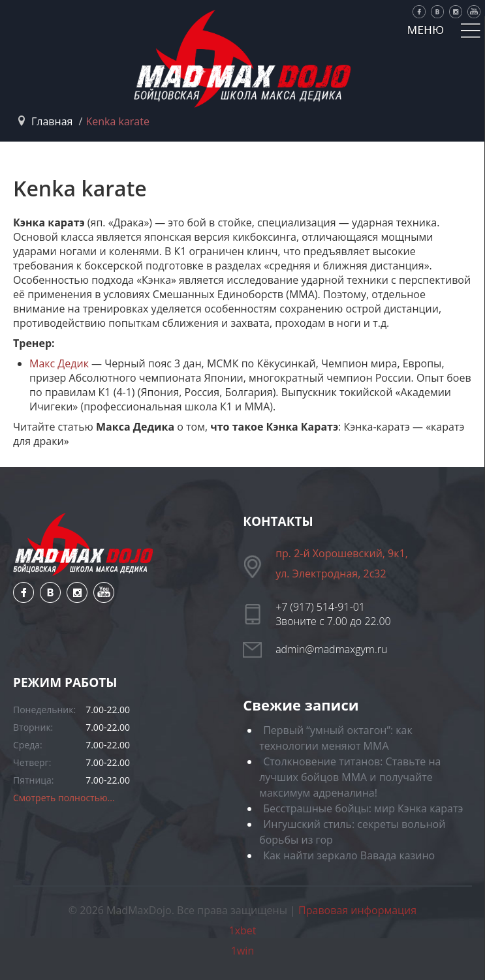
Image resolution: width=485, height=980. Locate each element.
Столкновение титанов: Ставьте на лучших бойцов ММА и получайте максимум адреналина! (350, 777)
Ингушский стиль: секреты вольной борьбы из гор (352, 832)
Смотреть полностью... (64, 798)
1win (242, 951)
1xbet (243, 930)
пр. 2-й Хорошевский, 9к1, (342, 553)
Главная (52, 121)
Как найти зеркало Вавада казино (349, 855)
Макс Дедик (59, 363)
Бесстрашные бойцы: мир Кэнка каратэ (363, 808)
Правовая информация (357, 910)
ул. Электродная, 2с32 (331, 574)
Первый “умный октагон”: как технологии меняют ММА (336, 738)
